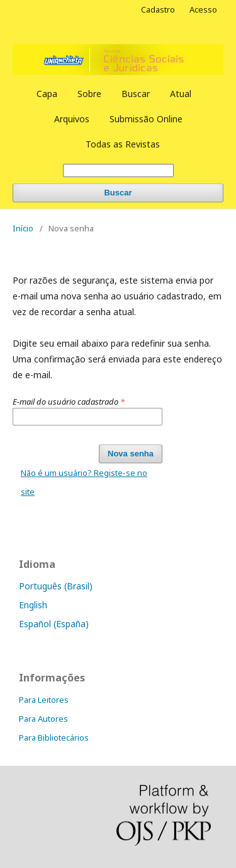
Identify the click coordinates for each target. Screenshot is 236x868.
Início (23, 228)
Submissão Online (146, 119)
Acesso (203, 9)
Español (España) (54, 624)
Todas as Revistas (123, 144)
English (33, 605)
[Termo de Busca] (118, 171)
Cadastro (158, 9)
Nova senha (131, 454)
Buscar (136, 94)
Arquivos (72, 119)
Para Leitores (44, 700)
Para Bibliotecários (54, 738)
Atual (181, 94)
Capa (47, 94)
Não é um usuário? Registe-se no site (84, 482)
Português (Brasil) (56, 586)
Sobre (89, 94)
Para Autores (43, 719)
